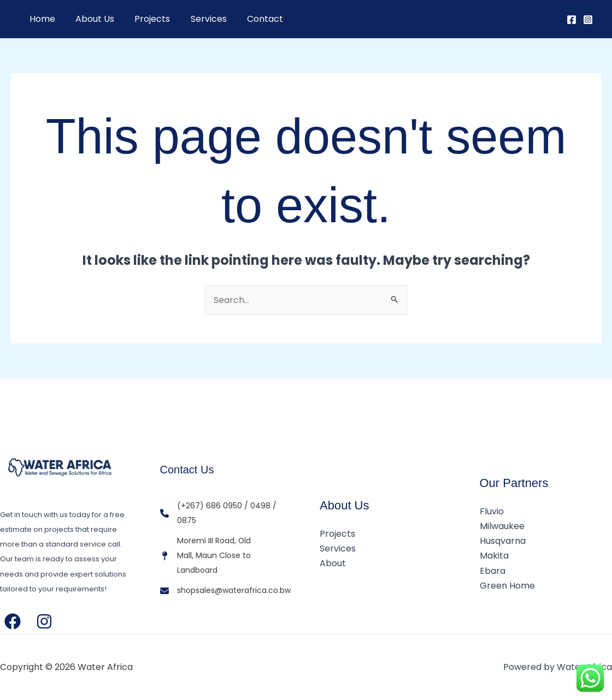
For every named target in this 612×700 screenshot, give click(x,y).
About (333, 563)
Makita (494, 556)
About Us (90, 19)
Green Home (507, 586)
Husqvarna (503, 541)
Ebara (493, 571)
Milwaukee (502, 526)
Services (198, 19)
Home (41, 19)
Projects (145, 19)
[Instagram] (588, 20)
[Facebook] (572, 20)
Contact (252, 19)
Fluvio (492, 511)
